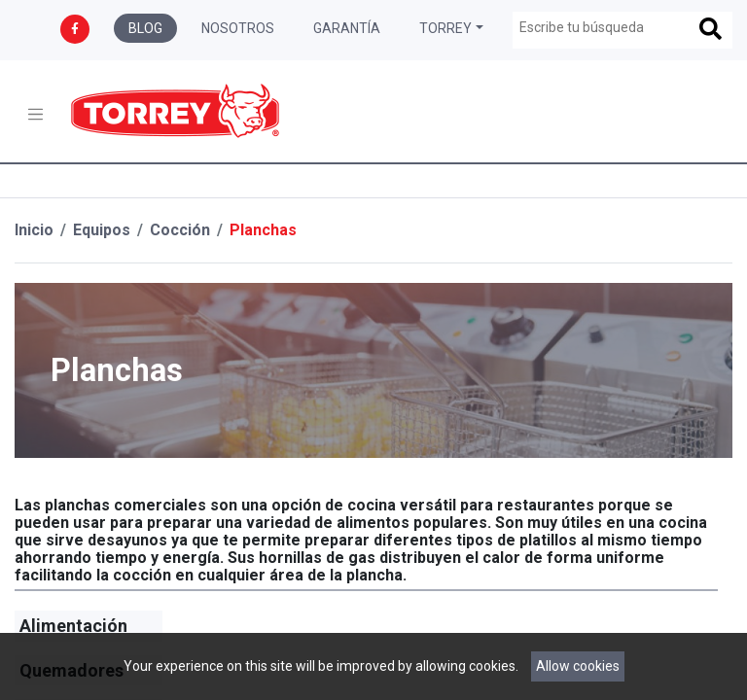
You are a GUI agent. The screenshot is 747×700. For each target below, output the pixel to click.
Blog (145, 28)
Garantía (347, 28)
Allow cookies (578, 666)
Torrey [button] (445, 28)
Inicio (34, 230)
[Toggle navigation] (36, 114)
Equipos (102, 230)
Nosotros (238, 28)
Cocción (180, 230)
